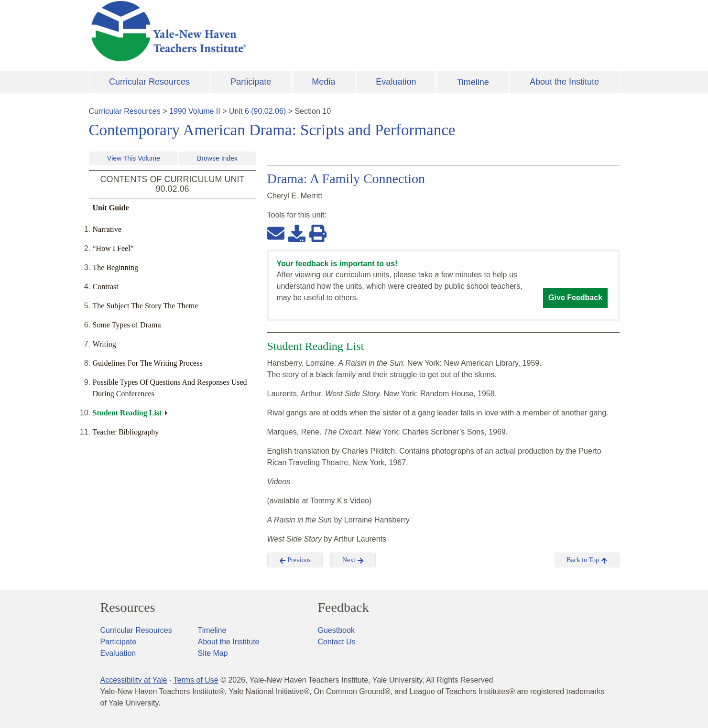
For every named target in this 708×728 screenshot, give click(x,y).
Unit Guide (111, 208)
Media (323, 82)
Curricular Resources (149, 82)
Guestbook (336, 630)
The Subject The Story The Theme (146, 306)
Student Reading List (127, 413)
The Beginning (116, 267)
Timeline (473, 82)
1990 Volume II (195, 111)
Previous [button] (295, 560)
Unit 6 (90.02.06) (257, 111)
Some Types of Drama (127, 325)
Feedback (343, 608)
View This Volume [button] (134, 158)
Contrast (106, 287)
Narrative (107, 229)
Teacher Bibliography (126, 432)
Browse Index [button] (217, 158)
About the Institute (564, 82)
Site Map (213, 653)
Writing (104, 344)
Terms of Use (196, 680)
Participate (251, 82)
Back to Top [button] (587, 560)
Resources (128, 608)
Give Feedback (575, 298)
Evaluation (396, 82)
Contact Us (337, 642)
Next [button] (353, 560)
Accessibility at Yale (134, 680)
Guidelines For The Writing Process (148, 363)
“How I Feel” (113, 248)
